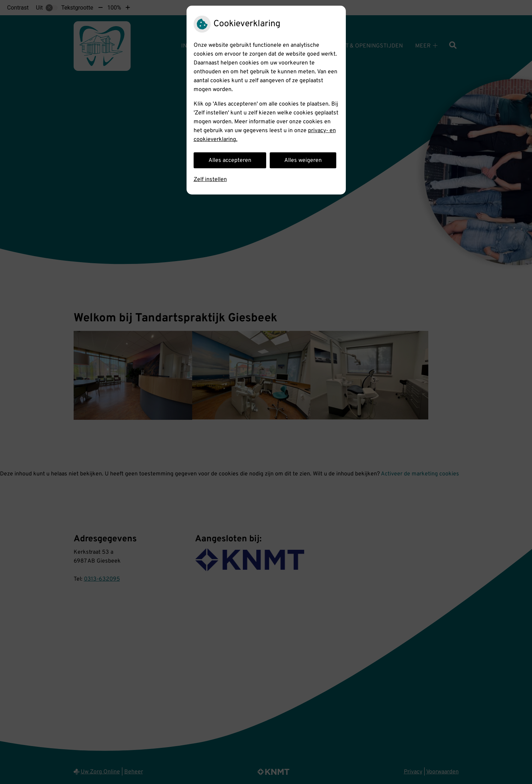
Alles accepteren (230, 160)
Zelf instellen (210, 180)
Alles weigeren (303, 160)
